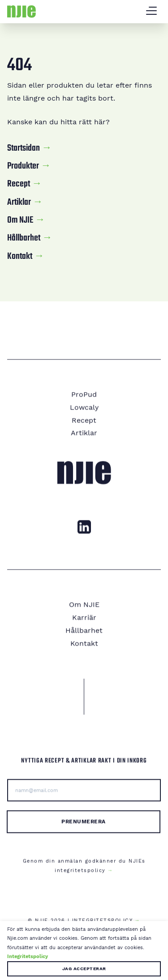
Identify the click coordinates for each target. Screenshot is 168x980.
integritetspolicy (80, 875)
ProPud (84, 399)
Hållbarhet (24, 238)
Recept (19, 184)
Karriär (84, 623)
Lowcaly (84, 412)
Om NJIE (20, 220)
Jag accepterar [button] (84, 969)
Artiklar (19, 203)
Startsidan (24, 148)
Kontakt (20, 257)
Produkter (23, 166)
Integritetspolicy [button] (28, 956)
